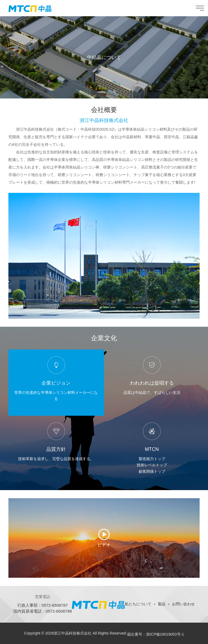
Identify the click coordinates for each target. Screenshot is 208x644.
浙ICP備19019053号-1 (165, 634)
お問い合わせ (183, 604)
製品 (162, 604)
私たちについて (138, 604)
